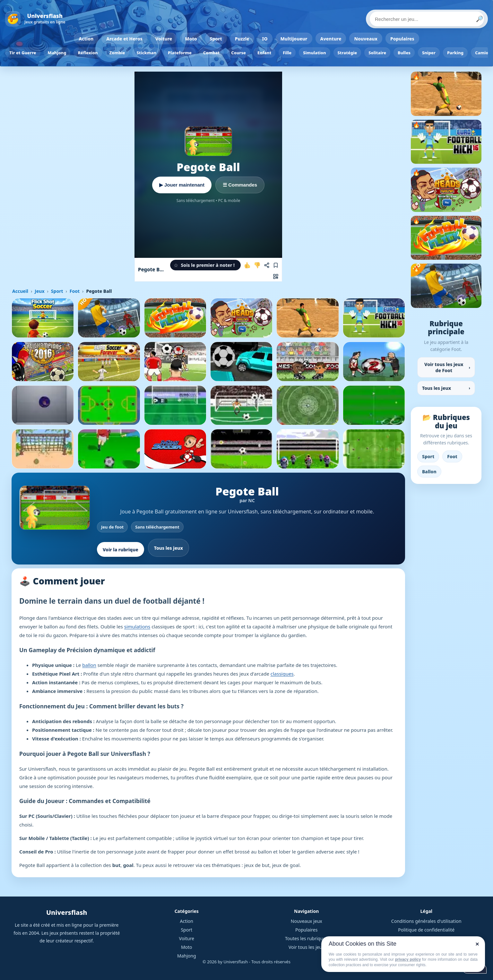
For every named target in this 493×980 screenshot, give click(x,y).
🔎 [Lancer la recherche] (480, 19)
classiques (282, 674)
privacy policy (408, 959)
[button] (205, 265)
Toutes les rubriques (306, 938)
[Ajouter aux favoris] (276, 265)
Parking (455, 53)
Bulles (404, 53)
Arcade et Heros (124, 39)
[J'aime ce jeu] (247, 265)
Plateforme (180, 53)
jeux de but (257, 865)
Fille (287, 53)
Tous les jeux (169, 548)
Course (238, 53)
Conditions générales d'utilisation (426, 921)
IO (265, 39)
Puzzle (242, 39)
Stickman (146, 53)
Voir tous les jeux (307, 947)
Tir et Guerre (23, 53)
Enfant (264, 53)
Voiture (164, 39)
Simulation (314, 53)
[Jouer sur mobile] (276, 276)
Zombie (117, 53)
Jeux (39, 291)
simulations (137, 626)
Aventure (331, 39)
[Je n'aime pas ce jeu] (257, 265)
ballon (89, 665)
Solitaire (377, 53)
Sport (216, 39)
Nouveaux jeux (307, 921)
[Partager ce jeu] (267, 265)
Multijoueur (294, 39)
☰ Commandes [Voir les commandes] (240, 185)
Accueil (20, 291)
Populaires (402, 39)
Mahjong (57, 53)
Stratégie (347, 53)
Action (86, 39)
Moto (191, 39)
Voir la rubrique (121, 550)
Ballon (429, 472)
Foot (75, 291)
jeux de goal (286, 865)
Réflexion (88, 53)
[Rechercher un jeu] (427, 19)
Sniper (429, 53)
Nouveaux (366, 39)
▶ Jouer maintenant (182, 185)
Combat (211, 53)
